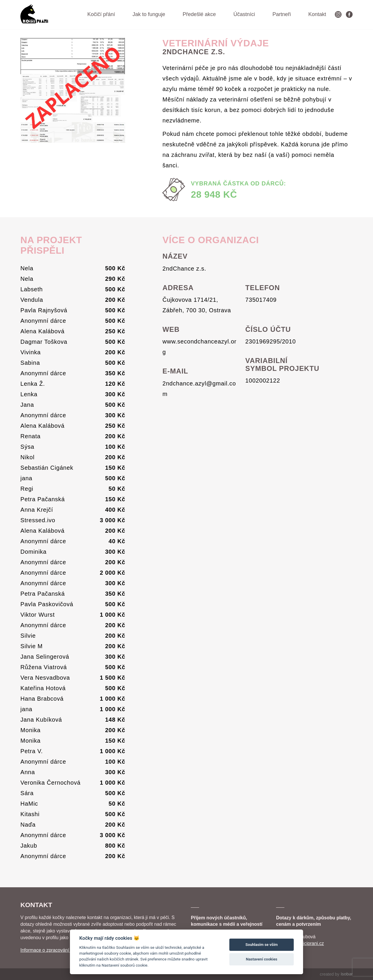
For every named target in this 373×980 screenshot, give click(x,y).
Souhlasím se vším (262, 945)
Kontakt (317, 14)
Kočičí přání (101, 14)
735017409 (261, 300)
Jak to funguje (149, 14)
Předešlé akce (199, 14)
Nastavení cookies (262, 959)
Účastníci (244, 14)
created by (336, 974)
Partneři (282, 14)
